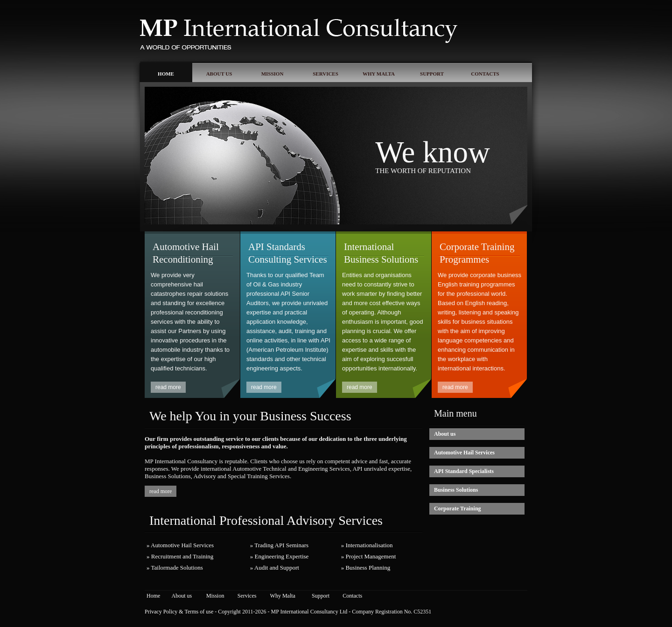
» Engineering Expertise (280, 556)
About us (445, 434)
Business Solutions (456, 490)
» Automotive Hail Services (180, 545)
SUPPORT (432, 74)
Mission (215, 596)
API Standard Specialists (464, 471)
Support (321, 596)
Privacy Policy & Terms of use (179, 612)
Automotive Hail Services (464, 453)
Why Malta (283, 596)
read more (168, 387)
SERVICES (325, 74)
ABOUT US (219, 74)
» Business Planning (366, 568)
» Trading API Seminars (279, 545)
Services (247, 596)
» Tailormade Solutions (175, 568)
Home (153, 596)
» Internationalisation (367, 545)
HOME (166, 74)
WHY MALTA (379, 74)
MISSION (273, 74)
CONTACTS (485, 74)
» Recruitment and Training (180, 556)
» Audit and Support (275, 568)
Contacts (352, 596)
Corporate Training (458, 509)
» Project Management (369, 556)
